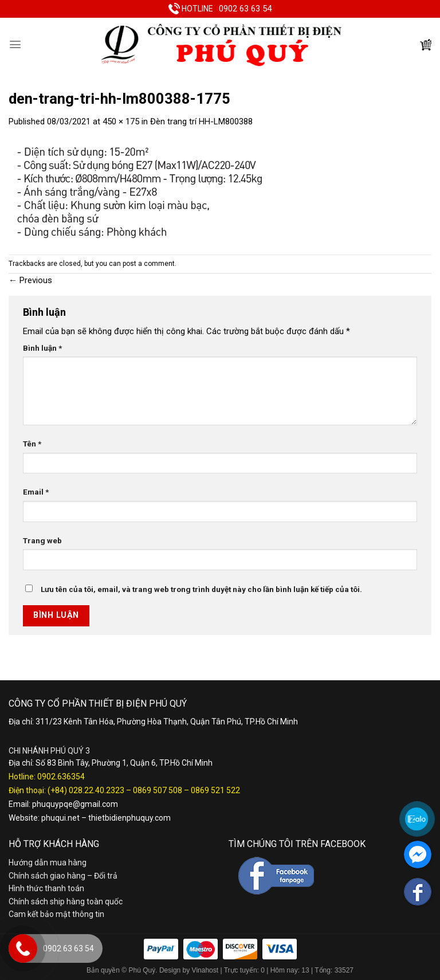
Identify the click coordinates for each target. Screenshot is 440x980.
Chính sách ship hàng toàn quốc (66, 901)
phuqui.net (60, 818)
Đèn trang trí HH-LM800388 (201, 121)
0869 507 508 (158, 790)
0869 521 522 (215, 790)
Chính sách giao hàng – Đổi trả (63, 876)
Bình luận (42, 348)
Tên (32, 444)
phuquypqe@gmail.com (75, 804)
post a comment (149, 264)
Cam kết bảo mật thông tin (56, 914)
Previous (30, 280)
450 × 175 (121, 121)
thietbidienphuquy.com (129, 818)
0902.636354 (61, 777)
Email (36, 492)
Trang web (42, 540)
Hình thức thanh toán (46, 888)
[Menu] (15, 44)
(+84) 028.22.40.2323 (86, 790)
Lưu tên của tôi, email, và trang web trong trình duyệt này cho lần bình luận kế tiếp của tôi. (201, 589)
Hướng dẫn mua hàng (48, 863)
